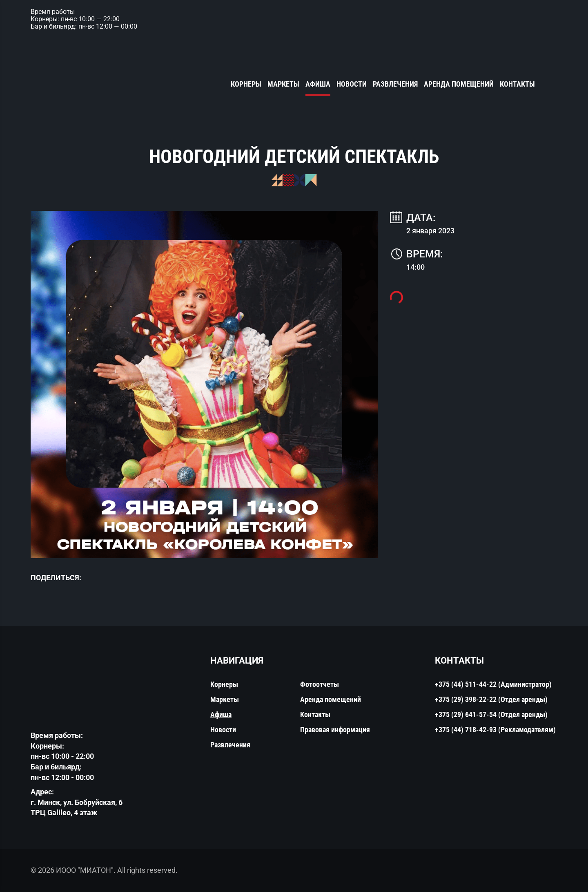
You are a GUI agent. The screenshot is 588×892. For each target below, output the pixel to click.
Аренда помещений (459, 84)
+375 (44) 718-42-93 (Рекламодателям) (495, 730)
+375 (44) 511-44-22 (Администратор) (493, 684)
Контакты (517, 84)
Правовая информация (335, 730)
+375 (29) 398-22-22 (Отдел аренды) (491, 699)
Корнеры (246, 84)
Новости (352, 84)
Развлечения (395, 84)
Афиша (318, 84)
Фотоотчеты (320, 684)
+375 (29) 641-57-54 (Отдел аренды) (491, 714)
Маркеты (283, 84)
